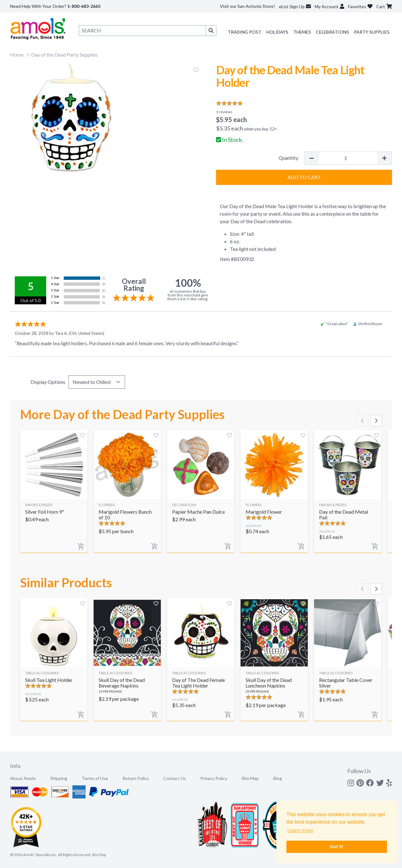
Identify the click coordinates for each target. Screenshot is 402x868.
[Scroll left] (362, 421)
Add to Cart (304, 177)
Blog (278, 778)
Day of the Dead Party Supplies (64, 55)
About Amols (23, 778)
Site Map (250, 778)
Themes (302, 32)
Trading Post (244, 32)
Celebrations (332, 32)
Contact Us (175, 778)
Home (17, 55)
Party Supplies (372, 32)
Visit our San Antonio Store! (247, 6)
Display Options (48, 382)
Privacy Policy (214, 778)
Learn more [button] (300, 830)
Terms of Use (95, 778)
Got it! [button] (337, 847)
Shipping (59, 778)
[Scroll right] (376, 421)
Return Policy (136, 778)
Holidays (277, 32)
